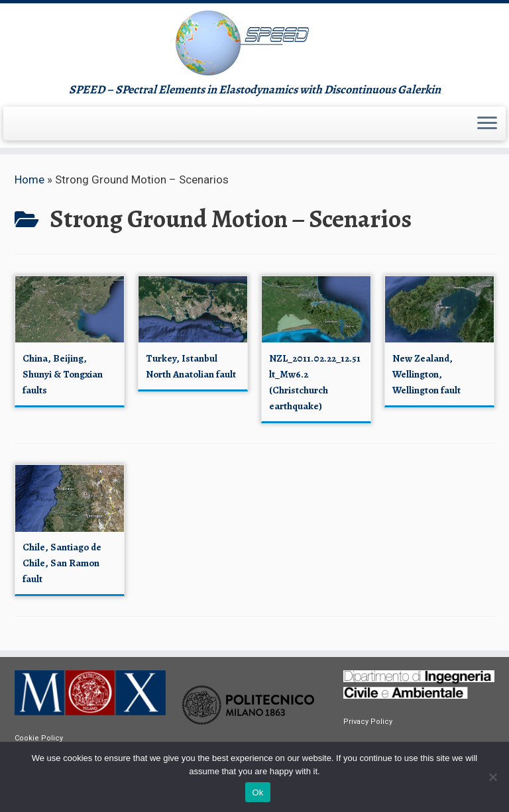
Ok (257, 792)
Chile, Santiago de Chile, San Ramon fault (62, 563)
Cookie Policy (39, 738)
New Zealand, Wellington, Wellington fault (426, 374)
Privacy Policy (368, 722)
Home (29, 179)
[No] (492, 777)
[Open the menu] (487, 124)
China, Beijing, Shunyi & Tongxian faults (63, 374)
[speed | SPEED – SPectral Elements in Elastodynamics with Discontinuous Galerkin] (254, 43)
